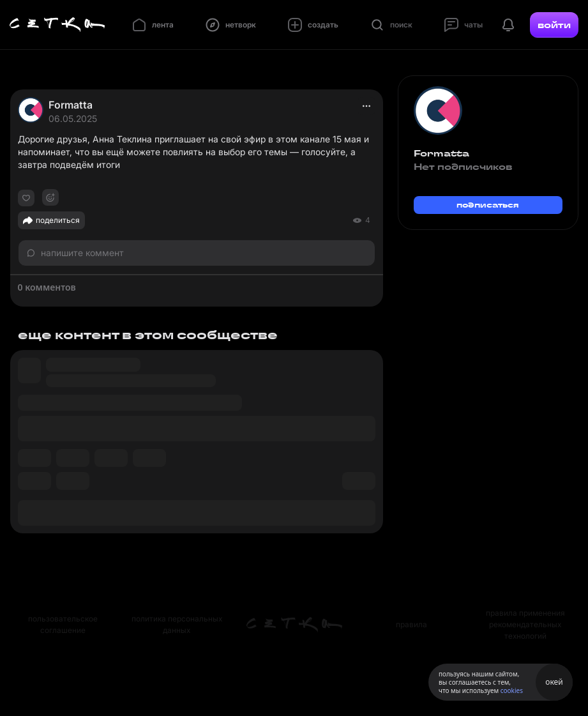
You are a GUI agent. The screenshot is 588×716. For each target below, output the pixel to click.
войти (554, 25)
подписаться (488, 205)
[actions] (366, 106)
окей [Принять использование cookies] (554, 682)
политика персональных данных (177, 624)
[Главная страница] (57, 25)
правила (411, 624)
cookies (512, 690)
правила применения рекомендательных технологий (525, 624)
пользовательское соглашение (63, 624)
